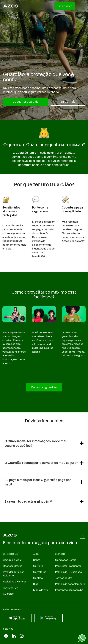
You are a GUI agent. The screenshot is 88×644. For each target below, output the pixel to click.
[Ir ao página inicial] (11, 6)
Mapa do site (41, 590)
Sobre (37, 560)
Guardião (8, 594)
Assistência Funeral (14, 582)
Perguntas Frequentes (68, 566)
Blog (36, 584)
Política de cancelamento (70, 584)
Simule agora (65, 6)
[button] (81, 6)
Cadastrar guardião (26, 102)
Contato (38, 578)
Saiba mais (68, 102)
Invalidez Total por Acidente (13, 574)
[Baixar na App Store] (17, 618)
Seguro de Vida (12, 560)
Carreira (38, 566)
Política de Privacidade (68, 572)
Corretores (40, 572)
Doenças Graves (13, 566)
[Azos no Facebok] (6, 636)
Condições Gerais (66, 560)
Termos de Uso (64, 578)
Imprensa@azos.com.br (69, 590)
